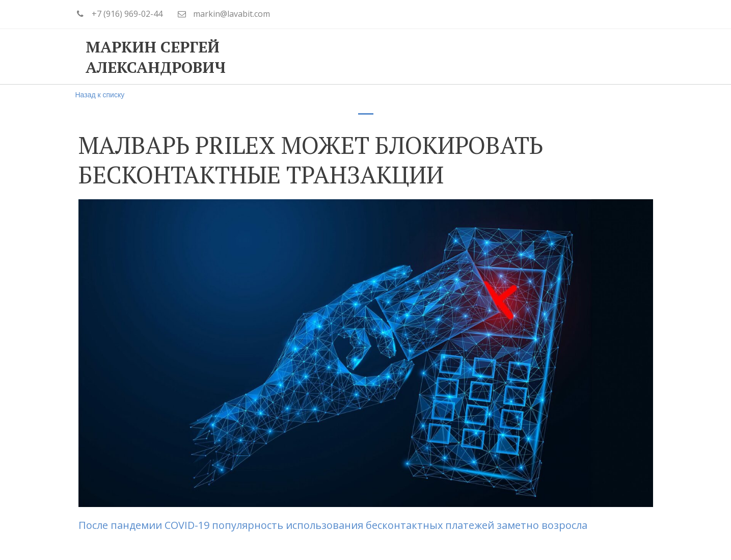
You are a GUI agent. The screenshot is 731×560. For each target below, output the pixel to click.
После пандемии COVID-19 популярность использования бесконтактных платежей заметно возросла (334, 525)
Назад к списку (100, 95)
